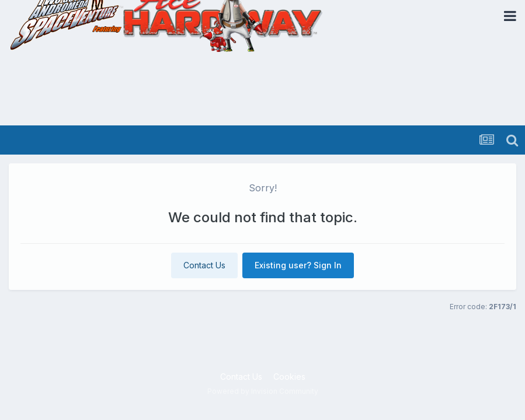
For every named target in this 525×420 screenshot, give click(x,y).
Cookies (289, 377)
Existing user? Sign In (298, 265)
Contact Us (204, 265)
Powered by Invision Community (263, 391)
